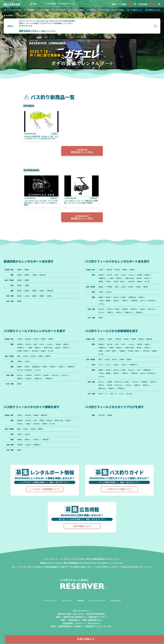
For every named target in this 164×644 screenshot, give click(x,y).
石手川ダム (151, 309)
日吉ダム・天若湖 (119, 297)
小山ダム (131, 275)
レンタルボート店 (12, 10)
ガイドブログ (59, 10)
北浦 (116, 275)
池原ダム (125, 301)
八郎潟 (101, 270)
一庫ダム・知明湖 (104, 301)
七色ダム (109, 292)
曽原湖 (132, 270)
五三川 (101, 365)
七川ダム (101, 304)
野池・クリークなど (117, 394)
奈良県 (42, 291)
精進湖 (101, 287)
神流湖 (140, 275)
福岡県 (19, 301)
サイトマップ (67, 601)
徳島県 (34, 296)
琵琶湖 (101, 297)
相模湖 (139, 281)
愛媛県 (42, 296)
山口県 (27, 296)
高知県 (49, 296)
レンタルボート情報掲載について (45, 489)
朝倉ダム (112, 388)
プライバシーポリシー (97, 601)
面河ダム (119, 312)
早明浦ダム (139, 312)
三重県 (27, 285)
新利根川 (101, 275)
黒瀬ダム (110, 312)
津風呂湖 (134, 301)
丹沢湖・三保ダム (119, 281)
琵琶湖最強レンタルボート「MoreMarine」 (82, 623)
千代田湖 (109, 287)
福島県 (27, 270)
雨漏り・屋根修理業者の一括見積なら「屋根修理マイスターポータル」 (82, 626)
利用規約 (80, 601)
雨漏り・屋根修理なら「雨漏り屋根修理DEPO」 (82, 620)
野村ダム (134, 309)
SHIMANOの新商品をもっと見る (82, 217)
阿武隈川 (101, 339)
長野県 (27, 280)
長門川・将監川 (111, 351)
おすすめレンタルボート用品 (111, 10)
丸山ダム (136, 382)
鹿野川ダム (129, 312)
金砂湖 (142, 309)
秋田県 (19, 270)
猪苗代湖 (149, 339)
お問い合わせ (116, 601)
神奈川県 (42, 275)
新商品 (91, 10)
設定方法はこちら (28, 31)
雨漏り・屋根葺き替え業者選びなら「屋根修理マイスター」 (82, 617)
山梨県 (19, 280)
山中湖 (123, 287)
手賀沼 (108, 281)
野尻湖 (146, 287)
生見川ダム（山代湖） (122, 382)
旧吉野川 (125, 309)
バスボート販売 (76, 10)
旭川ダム (101, 309)
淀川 (139, 370)
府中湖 (153, 382)
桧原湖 (125, 270)
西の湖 (108, 297)
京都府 (27, 291)
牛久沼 (123, 275)
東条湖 (141, 297)
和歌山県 (50, 291)
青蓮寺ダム (134, 365)
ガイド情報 (43, 10)
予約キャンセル (153, 10)
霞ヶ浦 (110, 275)
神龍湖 (110, 382)
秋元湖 (117, 270)
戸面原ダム (102, 278)
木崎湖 (138, 287)
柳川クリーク (103, 394)
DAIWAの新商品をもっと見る (82, 151)
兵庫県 (34, 291)
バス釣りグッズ (134, 10)
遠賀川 (101, 318)
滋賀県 (19, 291)
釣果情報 (29, 10)
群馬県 (27, 275)
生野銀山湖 (132, 297)
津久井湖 (131, 281)
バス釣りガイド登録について (119, 489)
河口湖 (131, 287)
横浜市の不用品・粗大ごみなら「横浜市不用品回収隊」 (82, 614)
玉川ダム (101, 312)
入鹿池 (101, 292)
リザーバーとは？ (50, 601)
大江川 (108, 365)
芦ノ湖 (147, 281)
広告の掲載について (82, 526)
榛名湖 (147, 275)
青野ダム (116, 301)
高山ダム (131, 370)
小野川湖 (109, 270)
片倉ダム (147, 278)
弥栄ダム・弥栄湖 (113, 309)
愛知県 (19, 285)
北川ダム (130, 394)
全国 (32, 4)
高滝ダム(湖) (129, 278)
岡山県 (19, 296)
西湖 (116, 287)
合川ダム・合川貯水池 (147, 301)
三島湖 (111, 278)
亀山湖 (139, 278)
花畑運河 (122, 351)
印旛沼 (101, 281)
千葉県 (34, 275)
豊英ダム (119, 278)
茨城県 (19, 275)
